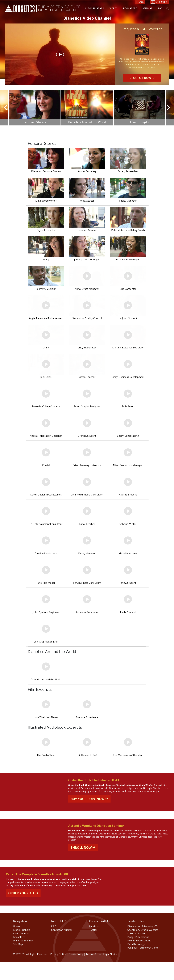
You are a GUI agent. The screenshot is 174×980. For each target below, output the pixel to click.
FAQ (160, 8)
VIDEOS (114, 8)
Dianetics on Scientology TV (143, 945)
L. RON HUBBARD (95, 8)
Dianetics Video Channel (87, 18)
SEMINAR (147, 8)
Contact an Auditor (62, 948)
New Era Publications (139, 959)
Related (140, 2)
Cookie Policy (76, 972)
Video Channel (21, 952)
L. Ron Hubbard (22, 948)
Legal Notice (110, 972)
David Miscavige (136, 962)
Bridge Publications (138, 955)
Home (16, 945)
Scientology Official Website (143, 948)
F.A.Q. (54, 945)
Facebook (95, 945)
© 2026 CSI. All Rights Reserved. (30, 972)
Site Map (18, 962)
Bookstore (19, 955)
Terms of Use (93, 972)
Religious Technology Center (143, 966)
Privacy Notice (58, 972)
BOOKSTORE (130, 8)
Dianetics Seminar (23, 959)
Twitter (93, 948)
